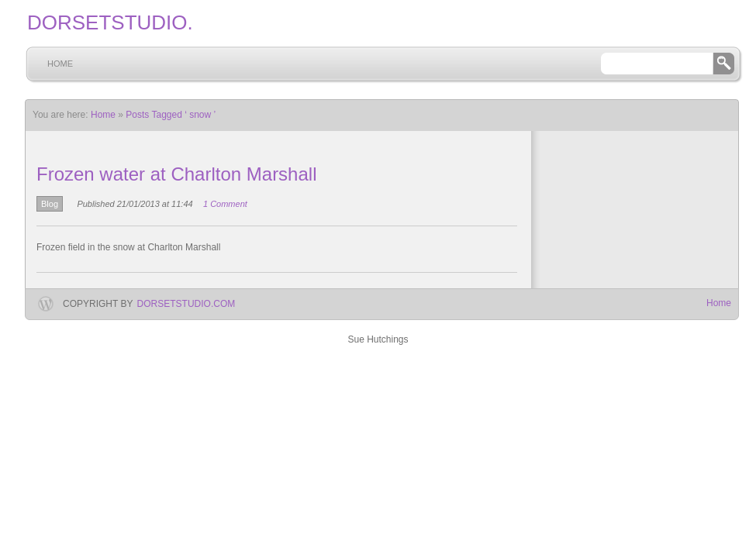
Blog (50, 204)
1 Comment (225, 204)
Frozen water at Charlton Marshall (176, 174)
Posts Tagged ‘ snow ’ (171, 115)
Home (60, 64)
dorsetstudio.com (186, 304)
